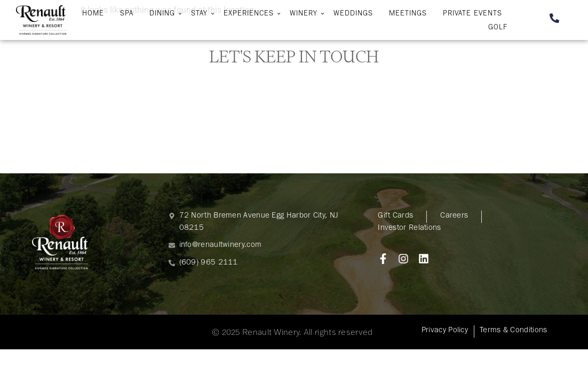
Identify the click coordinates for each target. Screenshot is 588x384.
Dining (164, 14)
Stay (201, 14)
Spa (127, 14)
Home (93, 14)
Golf (498, 28)
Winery (305, 14)
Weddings (353, 14)
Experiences (250, 14)
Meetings (408, 14)
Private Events (472, 14)
